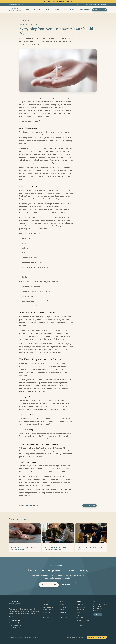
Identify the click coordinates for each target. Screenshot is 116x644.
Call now (98, 615)
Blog (78, 615)
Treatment (28, 10)
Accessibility (80, 625)
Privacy (79, 623)
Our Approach (38, 10)
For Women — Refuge (83, 620)
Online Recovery (47, 618)
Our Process (63, 607)
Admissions (58, 10)
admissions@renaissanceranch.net (96, 5)
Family (65, 10)
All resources (24, 21)
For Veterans (46, 615)
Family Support (64, 618)
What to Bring (80, 610)
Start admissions (90, 505)
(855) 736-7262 (77, 5)
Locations (48, 10)
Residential (46, 604)
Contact (79, 612)
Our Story (62, 604)
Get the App (80, 618)
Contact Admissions (66, 2)
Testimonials (63, 612)
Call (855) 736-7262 (49, 585)
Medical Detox (47, 610)
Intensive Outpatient (48, 607)
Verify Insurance (85, 10)
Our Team (72, 10)
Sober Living (46, 612)
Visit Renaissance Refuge (97, 637)
